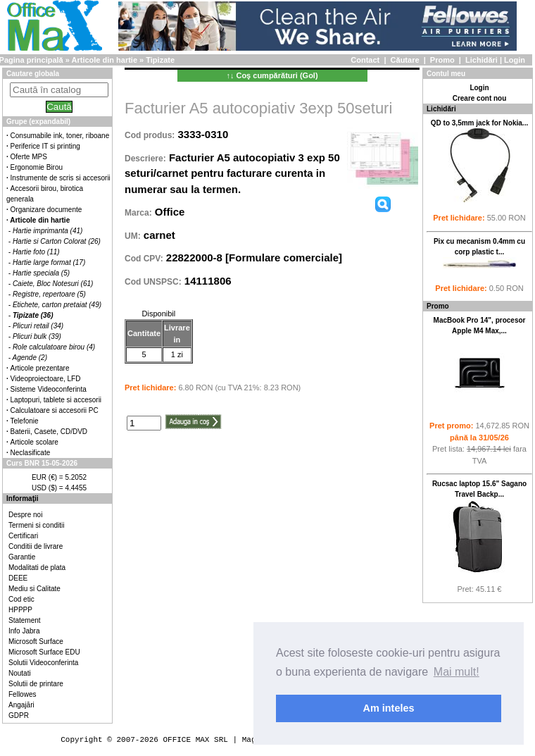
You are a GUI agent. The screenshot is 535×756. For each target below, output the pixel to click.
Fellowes (22, 694)
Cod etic (21, 599)
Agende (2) (30, 358)
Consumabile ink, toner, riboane (60, 136)
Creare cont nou (480, 98)
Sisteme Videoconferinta (49, 389)
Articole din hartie (105, 60)
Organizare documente (46, 210)
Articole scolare (34, 442)
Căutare (405, 60)
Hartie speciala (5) (41, 273)
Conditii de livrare (36, 546)
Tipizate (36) (33, 315)
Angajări (21, 705)
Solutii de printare (36, 684)
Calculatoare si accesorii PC (55, 410)
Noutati (20, 673)
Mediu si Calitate (34, 589)
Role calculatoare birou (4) (54, 347)
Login (515, 60)
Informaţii (23, 498)
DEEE (18, 578)
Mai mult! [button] (457, 672)
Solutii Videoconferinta (43, 663)
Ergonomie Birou (37, 167)
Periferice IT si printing (45, 146)
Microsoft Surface (36, 642)
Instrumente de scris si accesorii (61, 178)
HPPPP (20, 610)
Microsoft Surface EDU (44, 652)
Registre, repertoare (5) (49, 294)
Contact (365, 60)
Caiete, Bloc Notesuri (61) (53, 284)
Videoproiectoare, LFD (46, 379)
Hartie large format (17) (49, 262)
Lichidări (481, 60)
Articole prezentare (40, 368)
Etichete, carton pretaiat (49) (57, 305)
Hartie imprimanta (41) (48, 231)
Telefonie (25, 421)
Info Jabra (24, 631)
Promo (442, 60)
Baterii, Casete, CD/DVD (49, 432)
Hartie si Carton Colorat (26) (57, 241)
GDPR (19, 715)
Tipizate (160, 60)
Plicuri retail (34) (38, 326)
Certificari (23, 536)
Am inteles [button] (389, 708)
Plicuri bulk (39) (37, 336)
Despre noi (25, 515)
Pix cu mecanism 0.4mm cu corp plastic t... (479, 255)
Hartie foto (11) (36, 252)
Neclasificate (31, 453)
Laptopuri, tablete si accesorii (56, 400)
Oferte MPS (29, 157)
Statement (25, 620)
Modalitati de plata (37, 568)
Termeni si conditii (36, 525)
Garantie (22, 557)
